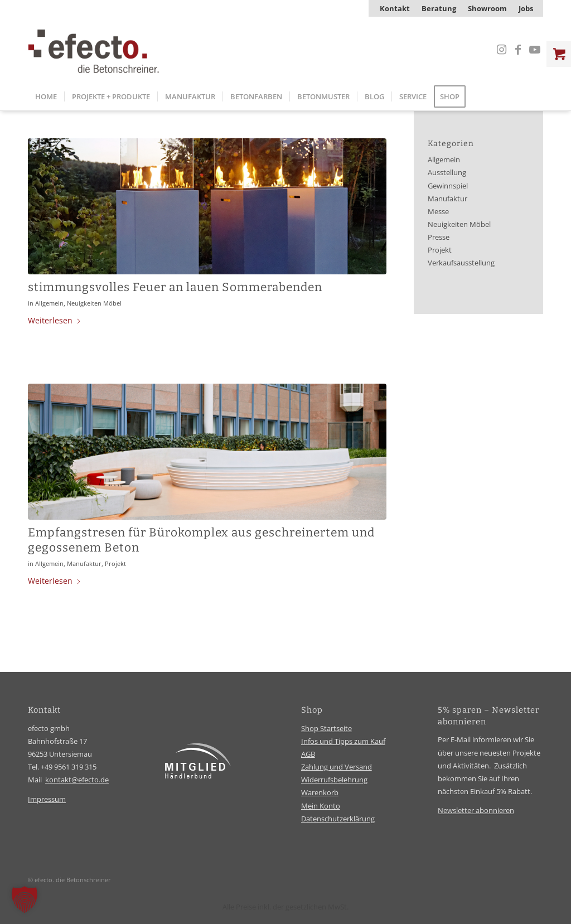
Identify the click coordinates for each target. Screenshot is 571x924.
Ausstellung (447, 173)
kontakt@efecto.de (77, 780)
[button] (25, 899)
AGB (308, 754)
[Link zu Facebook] (518, 50)
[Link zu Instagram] (501, 50)
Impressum (47, 799)
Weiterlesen (55, 320)
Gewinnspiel (448, 186)
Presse (439, 237)
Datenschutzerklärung (338, 819)
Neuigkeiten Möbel (94, 303)
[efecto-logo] (94, 50)
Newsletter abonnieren (476, 810)
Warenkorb (320, 792)
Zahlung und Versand (337, 767)
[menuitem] (395, 8)
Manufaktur (84, 563)
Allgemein (49, 303)
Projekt (115, 563)
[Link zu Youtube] (535, 50)
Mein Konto (321, 806)
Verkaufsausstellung (461, 263)
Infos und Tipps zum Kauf (343, 741)
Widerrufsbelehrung (334, 780)
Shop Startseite (326, 728)
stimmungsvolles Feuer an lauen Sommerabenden (175, 287)
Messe (438, 212)
